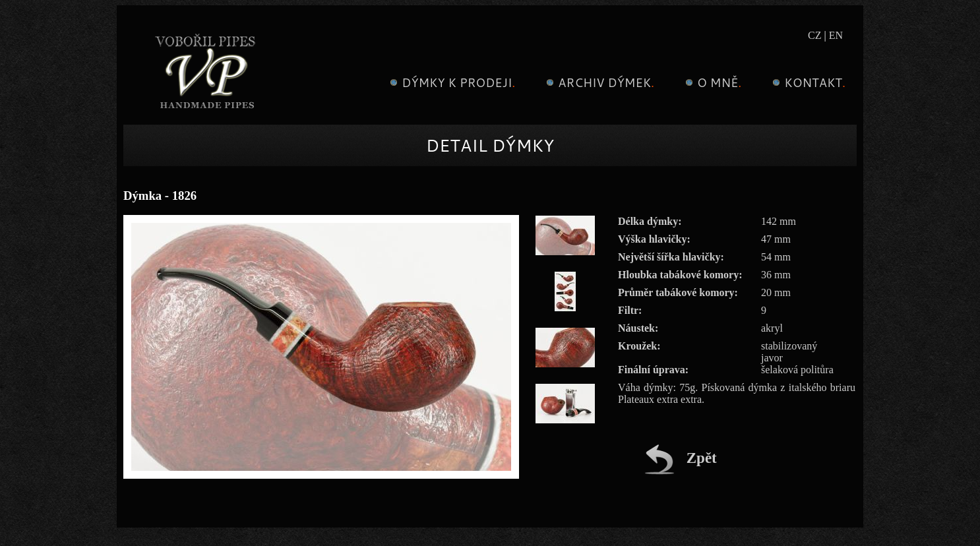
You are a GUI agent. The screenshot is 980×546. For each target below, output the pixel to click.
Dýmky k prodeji (451, 82)
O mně (712, 82)
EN (836, 35)
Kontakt (807, 82)
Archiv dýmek (598, 82)
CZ (814, 35)
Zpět (681, 458)
